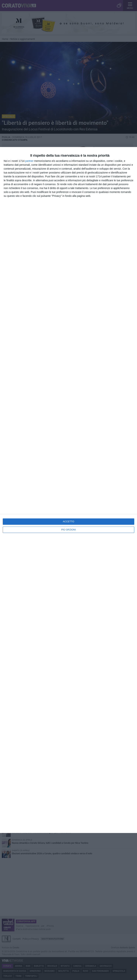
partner (29, 161)
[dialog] (68, 490)
